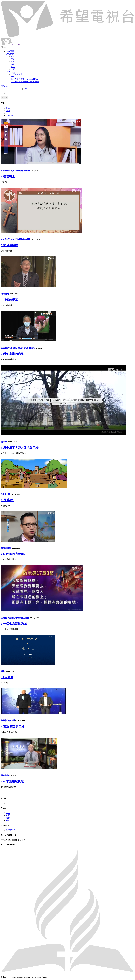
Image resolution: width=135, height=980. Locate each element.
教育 (8, 815)
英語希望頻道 (17, 74)
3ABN (13, 77)
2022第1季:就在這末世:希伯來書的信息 (18, 348)
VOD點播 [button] (10, 54)
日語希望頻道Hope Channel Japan (25, 82)
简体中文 (5, 86)
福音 (8, 820)
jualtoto (134, 1)
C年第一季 (6, 494)
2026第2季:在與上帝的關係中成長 (15, 171)
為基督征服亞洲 (8, 720)
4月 (2, 671)
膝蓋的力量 (6, 548)
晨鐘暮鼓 (5, 775)
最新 (8, 108)
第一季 (4, 442)
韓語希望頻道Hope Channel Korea (25, 79)
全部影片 (10, 115)
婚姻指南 (5, 294)
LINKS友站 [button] (11, 72)
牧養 (8, 818)
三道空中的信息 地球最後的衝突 (15, 618)
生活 (8, 813)
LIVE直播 (10, 51)
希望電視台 (11, 830)
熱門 (8, 111)
